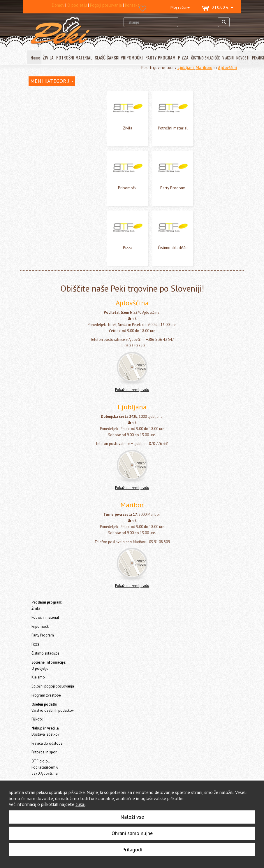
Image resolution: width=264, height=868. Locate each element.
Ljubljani (186, 67)
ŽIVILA (48, 57)
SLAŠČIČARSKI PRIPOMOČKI (119, 57)
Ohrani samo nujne (132, 833)
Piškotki (37, 719)
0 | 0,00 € (217, 8)
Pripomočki (38, 121)
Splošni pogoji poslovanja (53, 686)
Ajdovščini (227, 67)
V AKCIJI (228, 58)
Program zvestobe (46, 695)
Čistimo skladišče (44, 144)
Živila (33, 105)
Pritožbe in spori (44, 752)
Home (39, 93)
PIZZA (183, 57)
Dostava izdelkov (45, 734)
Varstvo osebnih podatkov (53, 710)
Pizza (33, 136)
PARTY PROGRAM (160, 57)
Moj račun (180, 7)
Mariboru (204, 67)
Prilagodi (132, 849)
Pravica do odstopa (47, 743)
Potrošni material (44, 113)
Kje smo (38, 677)
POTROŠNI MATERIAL (74, 57)
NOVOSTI (243, 58)
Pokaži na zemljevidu (132, 390)
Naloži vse (132, 817)
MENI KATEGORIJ (52, 81)
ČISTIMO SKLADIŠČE (205, 58)
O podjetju (40, 668)
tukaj (80, 804)
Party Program (41, 129)
